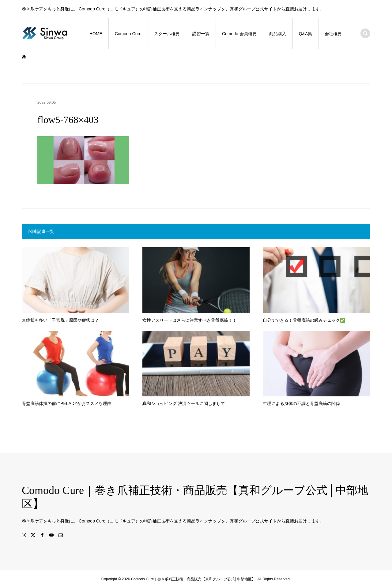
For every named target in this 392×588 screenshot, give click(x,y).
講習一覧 (201, 34)
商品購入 (278, 34)
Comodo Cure (128, 34)
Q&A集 (306, 34)
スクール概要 (167, 34)
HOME (96, 34)
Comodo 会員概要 (239, 34)
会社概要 (333, 34)
